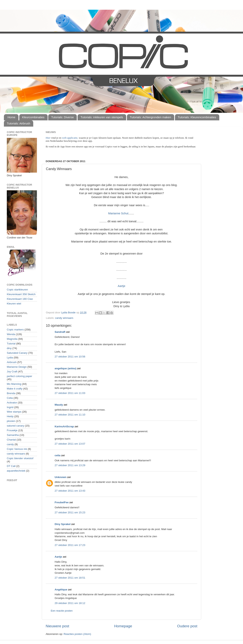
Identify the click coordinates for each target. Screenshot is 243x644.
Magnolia (12, 339)
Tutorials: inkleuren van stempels (102, 117)
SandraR (60, 332)
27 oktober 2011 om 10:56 (70, 357)
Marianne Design (17, 367)
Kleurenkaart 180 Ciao (20, 299)
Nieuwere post (57, 626)
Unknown (61, 477)
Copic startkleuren (17, 290)
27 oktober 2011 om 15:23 (70, 512)
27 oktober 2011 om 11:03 (70, 393)
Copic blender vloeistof (20, 458)
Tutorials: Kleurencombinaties (197, 117)
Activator (12, 403)
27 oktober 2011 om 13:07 (70, 444)
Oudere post (187, 626)
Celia (10, 398)
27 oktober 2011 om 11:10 (70, 415)
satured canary (15, 426)
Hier (48, 138)
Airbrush (12, 362)
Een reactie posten (62, 611)
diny (9, 348)
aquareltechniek (16, 471)
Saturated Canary (17, 353)
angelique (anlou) (66, 368)
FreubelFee (62, 502)
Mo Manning (14, 384)
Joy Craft (12, 372)
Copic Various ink (17, 449)
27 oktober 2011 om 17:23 (70, 545)
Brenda (11, 393)
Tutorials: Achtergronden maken (150, 117)
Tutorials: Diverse (62, 117)
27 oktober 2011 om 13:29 (70, 465)
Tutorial (11, 344)
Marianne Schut (118, 213)
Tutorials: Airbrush (18, 123)
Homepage (123, 626)
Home (11, 117)
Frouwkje (12, 430)
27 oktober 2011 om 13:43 (70, 491)
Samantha (13, 435)
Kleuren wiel (14, 304)
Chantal (11, 440)
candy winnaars (64, 318)
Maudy (59, 405)
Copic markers (15, 330)
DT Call (11, 466)
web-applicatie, (70, 138)
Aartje (122, 286)
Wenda (11, 334)
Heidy (10, 416)
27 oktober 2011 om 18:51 (70, 578)
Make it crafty (15, 389)
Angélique (61, 590)
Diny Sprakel (63, 524)
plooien (11, 421)
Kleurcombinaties (33, 117)
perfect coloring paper (20, 376)
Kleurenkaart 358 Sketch (21, 294)
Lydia (10, 358)
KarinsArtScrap (64, 426)
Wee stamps (14, 412)
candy (10, 444)
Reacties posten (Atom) (77, 634)
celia (58, 455)
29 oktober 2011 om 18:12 (70, 603)
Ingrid (10, 407)
